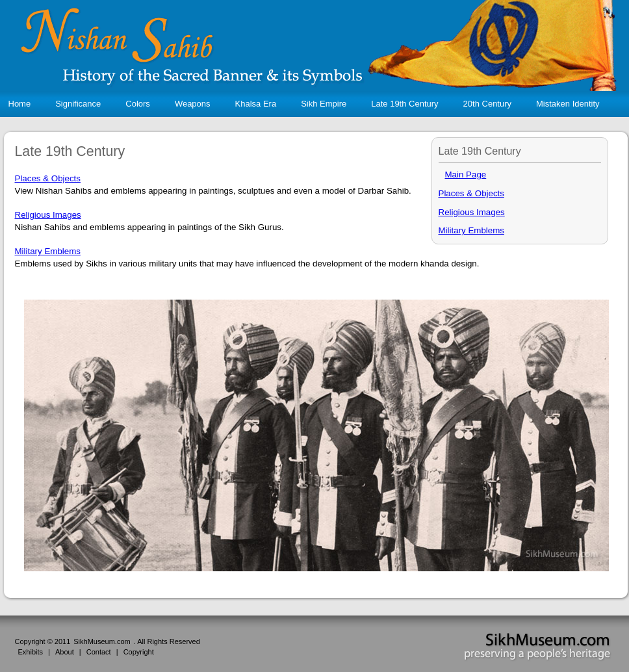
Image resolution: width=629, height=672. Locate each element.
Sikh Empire (328, 104)
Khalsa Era (260, 104)
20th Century (492, 104)
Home (20, 104)
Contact (99, 652)
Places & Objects (471, 193)
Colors (142, 104)
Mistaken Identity (572, 104)
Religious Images (472, 212)
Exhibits (31, 652)
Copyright (139, 652)
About (65, 652)
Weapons (197, 104)
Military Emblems (471, 230)
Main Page (466, 174)
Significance (82, 104)
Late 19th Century (409, 104)
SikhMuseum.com (102, 641)
